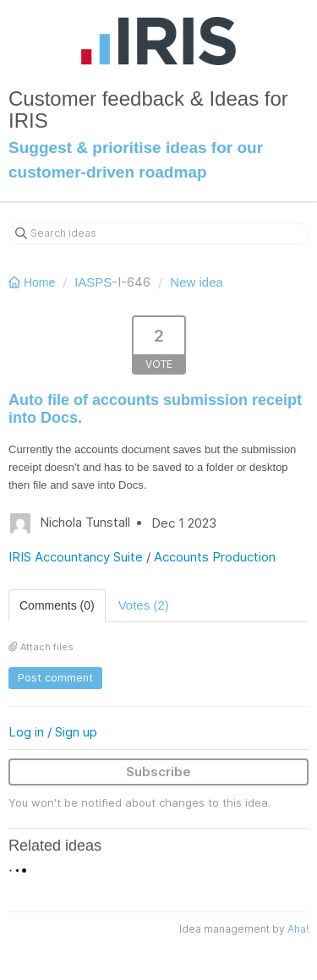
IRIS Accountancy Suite (76, 557)
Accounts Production (215, 557)
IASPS (93, 282)
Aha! (298, 929)
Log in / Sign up (53, 732)
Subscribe (158, 772)
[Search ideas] (158, 233)
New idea (197, 282)
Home (33, 282)
